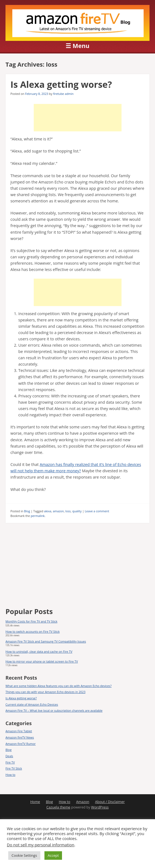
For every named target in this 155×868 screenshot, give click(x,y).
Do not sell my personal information (41, 845)
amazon (58, 511)
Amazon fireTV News (20, 737)
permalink (38, 516)
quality (77, 511)
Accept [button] (53, 855)
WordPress (100, 807)
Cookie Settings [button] (24, 855)
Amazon (83, 802)
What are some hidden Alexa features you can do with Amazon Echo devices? (59, 686)
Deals (9, 756)
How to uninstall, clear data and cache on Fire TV (39, 651)
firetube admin (63, 94)
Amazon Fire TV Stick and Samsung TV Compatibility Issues (46, 641)
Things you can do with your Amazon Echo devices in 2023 (45, 692)
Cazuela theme (58, 807)
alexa (47, 511)
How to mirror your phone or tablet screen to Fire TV (42, 661)
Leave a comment (97, 511)
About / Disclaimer (110, 802)
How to (10, 775)
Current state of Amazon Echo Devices (32, 704)
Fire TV (10, 762)
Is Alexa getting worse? (61, 84)
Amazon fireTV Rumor (21, 744)
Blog (27, 511)
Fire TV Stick (14, 768)
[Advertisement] (78, 118)
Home (35, 802)
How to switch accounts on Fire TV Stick (33, 631)
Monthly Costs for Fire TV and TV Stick (31, 621)
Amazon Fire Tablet (19, 731)
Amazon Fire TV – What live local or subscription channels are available (54, 710)
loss (68, 511)
